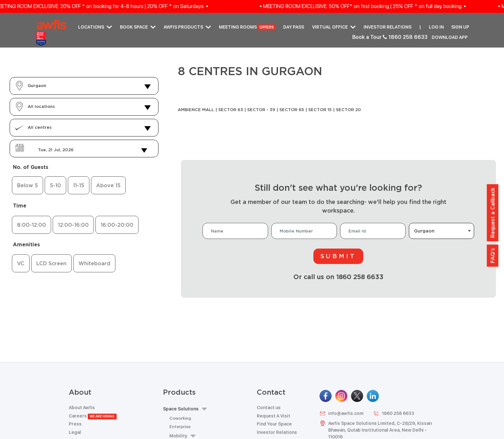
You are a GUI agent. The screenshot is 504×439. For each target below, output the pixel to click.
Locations (95, 27)
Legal (75, 432)
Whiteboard (94, 263)
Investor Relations (387, 27)
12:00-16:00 (73, 225)
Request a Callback (493, 213)
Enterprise (180, 427)
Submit (338, 256)
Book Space (138, 27)
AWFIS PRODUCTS (187, 27)
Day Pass (294, 27)
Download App (450, 37)
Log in (436, 27)
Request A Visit (274, 416)
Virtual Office (334, 27)
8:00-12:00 (32, 225)
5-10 (55, 185)
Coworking (180, 418)
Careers (93, 416)
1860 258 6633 (394, 413)
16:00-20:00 (117, 225)
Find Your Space (274, 424)
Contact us (269, 408)
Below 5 (27, 185)
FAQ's (493, 255)
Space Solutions (185, 409)
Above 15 (108, 185)
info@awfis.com (342, 413)
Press (75, 424)
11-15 (79, 185)
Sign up (460, 27)
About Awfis (82, 408)
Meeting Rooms (247, 27)
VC (21, 263)
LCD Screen (51, 263)
